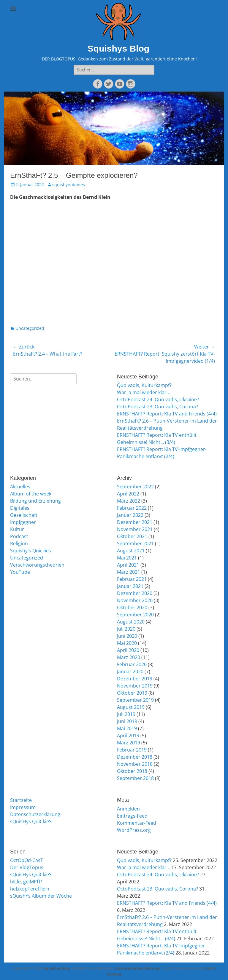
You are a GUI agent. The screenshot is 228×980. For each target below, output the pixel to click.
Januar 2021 (130, 586)
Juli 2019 (126, 714)
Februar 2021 (132, 579)
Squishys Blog (118, 48)
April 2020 (128, 650)
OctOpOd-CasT (27, 860)
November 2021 (135, 529)
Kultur (17, 529)
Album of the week (31, 494)
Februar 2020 (132, 664)
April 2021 (128, 565)
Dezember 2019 (135, 679)
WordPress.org (134, 830)
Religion (19, 543)
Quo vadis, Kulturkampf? (144, 385)
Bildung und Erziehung (35, 501)
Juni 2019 (127, 721)
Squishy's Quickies (31, 551)
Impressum (23, 807)
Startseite (21, 800)
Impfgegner (23, 522)
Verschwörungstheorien (37, 565)
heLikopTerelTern (30, 889)
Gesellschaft (24, 515)
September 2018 (135, 778)
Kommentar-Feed (137, 823)
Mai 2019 (127, 728)
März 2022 (129, 501)
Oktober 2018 (132, 771)
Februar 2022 (132, 508)
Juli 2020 (126, 629)
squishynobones (69, 184)
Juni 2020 (127, 636)
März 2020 (129, 657)
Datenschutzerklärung (35, 814)
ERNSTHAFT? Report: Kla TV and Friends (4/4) (167, 414)
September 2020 (135, 615)
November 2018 (135, 764)
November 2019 (135, 686)
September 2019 (135, 700)
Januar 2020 (130, 672)
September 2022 (135, 487)
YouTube (20, 572)
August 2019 (131, 707)
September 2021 (135, 543)
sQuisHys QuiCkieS (31, 821)
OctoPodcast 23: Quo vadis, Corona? (157, 407)
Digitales (20, 508)
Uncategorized (30, 328)
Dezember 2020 (135, 593)
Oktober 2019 (132, 693)
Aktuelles (20, 487)
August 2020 (131, 622)
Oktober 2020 (132, 607)
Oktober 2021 (132, 536)
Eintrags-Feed (132, 816)
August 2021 (131, 551)
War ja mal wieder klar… (144, 392)
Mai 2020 (127, 643)
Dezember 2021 (135, 522)
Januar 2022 (130, 515)
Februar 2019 (132, 750)
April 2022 (128, 494)
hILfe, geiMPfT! (26, 882)
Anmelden (128, 809)
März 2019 (129, 743)
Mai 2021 (127, 558)
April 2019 (128, 736)
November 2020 (135, 600)
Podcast (19, 536)
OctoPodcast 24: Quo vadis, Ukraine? (158, 399)
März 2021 (129, 572)
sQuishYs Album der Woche (41, 896)
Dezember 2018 (135, 757)
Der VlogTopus (27, 867)
